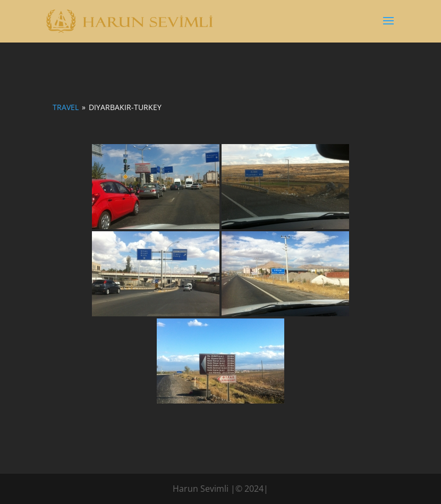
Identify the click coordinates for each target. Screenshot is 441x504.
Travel (66, 107)
